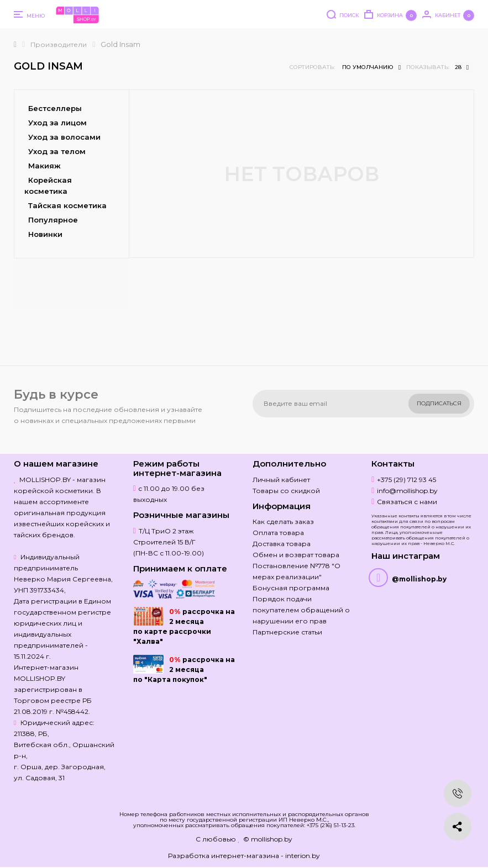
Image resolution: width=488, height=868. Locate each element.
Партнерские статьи (287, 632)
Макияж (44, 166)
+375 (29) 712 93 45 (406, 480)
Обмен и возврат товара (296, 555)
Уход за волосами (64, 137)
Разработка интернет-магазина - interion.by (244, 856)
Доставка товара (282, 544)
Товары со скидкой (286, 491)
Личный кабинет (281, 480)
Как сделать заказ (283, 522)
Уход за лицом (57, 123)
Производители (59, 44)
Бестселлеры (55, 108)
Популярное (53, 220)
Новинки (45, 234)
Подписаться (439, 403)
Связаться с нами (407, 502)
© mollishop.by (268, 839)
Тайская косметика (67, 205)
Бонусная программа (291, 588)
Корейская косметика (48, 186)
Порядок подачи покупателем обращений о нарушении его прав (301, 610)
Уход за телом (57, 151)
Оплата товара (278, 533)
